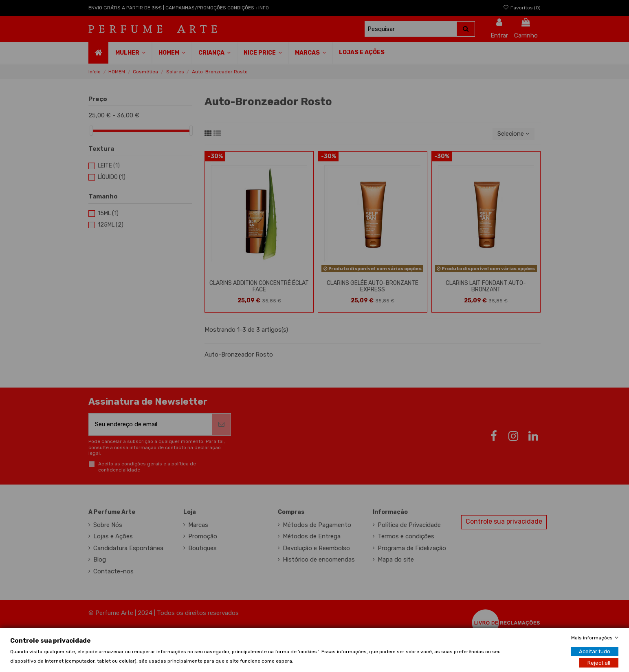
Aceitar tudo (595, 651)
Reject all (599, 662)
